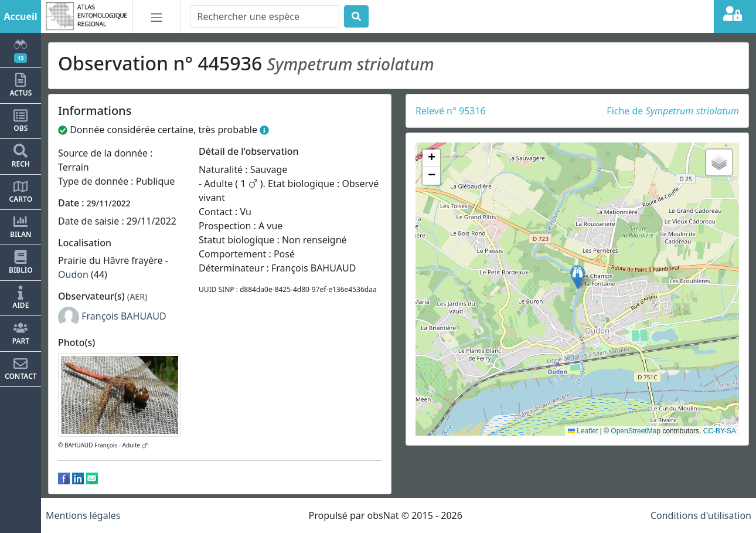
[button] (578, 277)
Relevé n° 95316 (451, 111)
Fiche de (673, 111)
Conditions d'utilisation (701, 515)
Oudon (73, 274)
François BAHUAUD (124, 316)
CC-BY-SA (720, 431)
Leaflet (583, 431)
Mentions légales (83, 515)
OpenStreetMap (636, 431)
